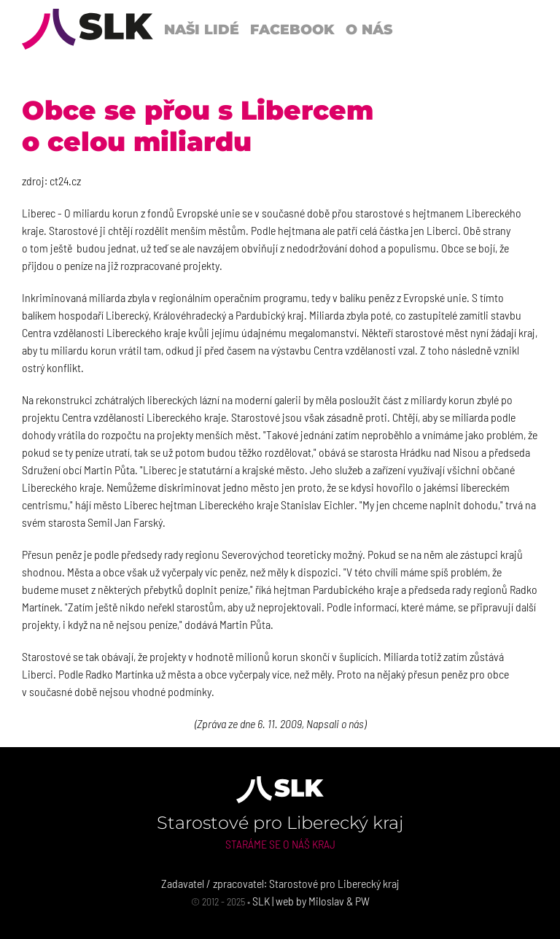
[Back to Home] (87, 29)
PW (362, 901)
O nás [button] (369, 29)
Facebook (292, 29)
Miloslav (326, 901)
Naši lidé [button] (202, 29)
